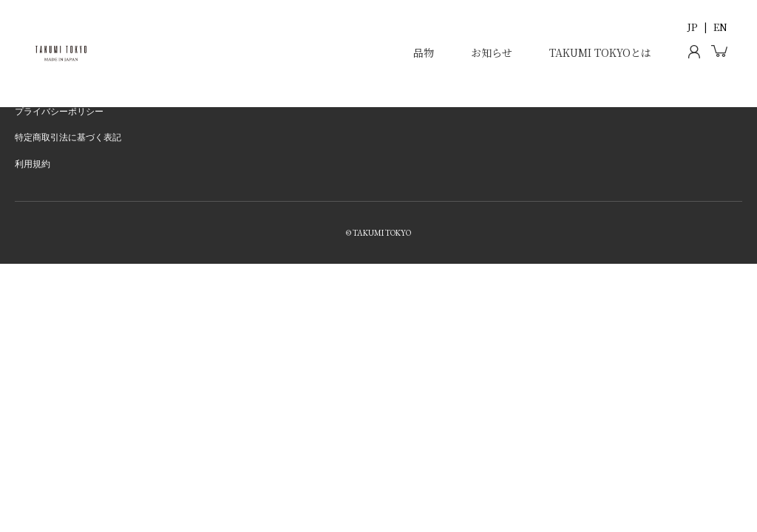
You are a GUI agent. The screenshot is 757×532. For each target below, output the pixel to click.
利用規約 (33, 164)
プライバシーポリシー (59, 112)
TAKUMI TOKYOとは (600, 52)
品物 (424, 52)
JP (692, 27)
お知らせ (492, 52)
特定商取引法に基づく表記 (68, 137)
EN (720, 27)
